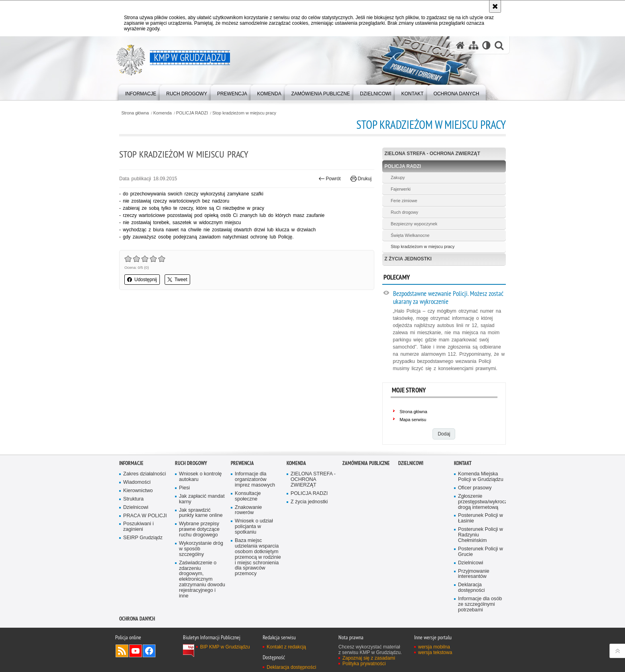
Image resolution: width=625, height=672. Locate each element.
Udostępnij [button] (142, 280)
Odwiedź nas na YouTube (136, 651)
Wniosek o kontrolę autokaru (200, 477)
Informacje (131, 463)
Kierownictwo (138, 491)
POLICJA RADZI (192, 113)
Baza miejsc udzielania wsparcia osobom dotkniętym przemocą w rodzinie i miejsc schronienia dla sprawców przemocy (258, 557)
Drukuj (361, 179)
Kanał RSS (122, 651)
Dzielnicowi (136, 507)
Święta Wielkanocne (410, 235)
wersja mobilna (434, 647)
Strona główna (135, 113)
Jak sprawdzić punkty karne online (201, 513)
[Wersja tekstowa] (486, 45)
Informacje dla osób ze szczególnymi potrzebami (480, 604)
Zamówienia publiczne (366, 463)
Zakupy (398, 177)
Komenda (163, 113)
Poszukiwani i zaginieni (138, 527)
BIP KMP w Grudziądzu (225, 647)
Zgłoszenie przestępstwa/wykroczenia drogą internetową (481, 502)
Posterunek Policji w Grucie (481, 552)
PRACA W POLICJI (145, 516)
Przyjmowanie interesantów (474, 574)
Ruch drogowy (404, 212)
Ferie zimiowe (404, 201)
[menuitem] (141, 92)
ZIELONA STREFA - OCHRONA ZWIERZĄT (432, 154)
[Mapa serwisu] (474, 45)
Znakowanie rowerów (248, 510)
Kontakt (463, 463)
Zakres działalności (144, 474)
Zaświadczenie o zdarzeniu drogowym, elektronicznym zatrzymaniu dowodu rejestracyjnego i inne (202, 579)
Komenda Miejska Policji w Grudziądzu (481, 477)
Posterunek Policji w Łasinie (481, 518)
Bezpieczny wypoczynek (414, 224)
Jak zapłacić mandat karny (202, 499)
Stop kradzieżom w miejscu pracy (244, 113)
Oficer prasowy (475, 488)
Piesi (184, 488)
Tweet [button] (177, 280)
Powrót (330, 179)
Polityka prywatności (364, 664)
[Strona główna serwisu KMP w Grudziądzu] (460, 45)
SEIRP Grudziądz (143, 538)
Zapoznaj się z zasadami (369, 658)
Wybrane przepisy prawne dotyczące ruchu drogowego (199, 529)
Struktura (133, 499)
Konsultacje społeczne (248, 496)
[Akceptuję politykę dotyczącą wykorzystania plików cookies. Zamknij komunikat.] (495, 6)
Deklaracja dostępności (471, 588)
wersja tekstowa (435, 652)
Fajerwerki (401, 189)
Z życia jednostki (408, 259)
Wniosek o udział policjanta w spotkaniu (254, 527)
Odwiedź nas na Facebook (149, 651)
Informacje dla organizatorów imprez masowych (255, 480)
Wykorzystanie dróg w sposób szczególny (201, 549)
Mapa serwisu (413, 420)
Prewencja (242, 463)
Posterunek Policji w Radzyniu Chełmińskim (481, 535)
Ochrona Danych (137, 619)
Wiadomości (137, 482)
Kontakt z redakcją (286, 647)
